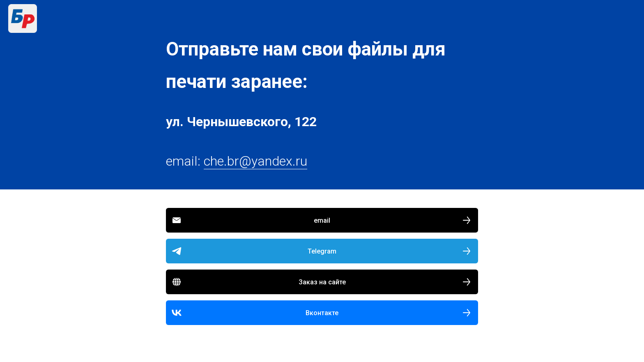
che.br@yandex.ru (255, 161)
